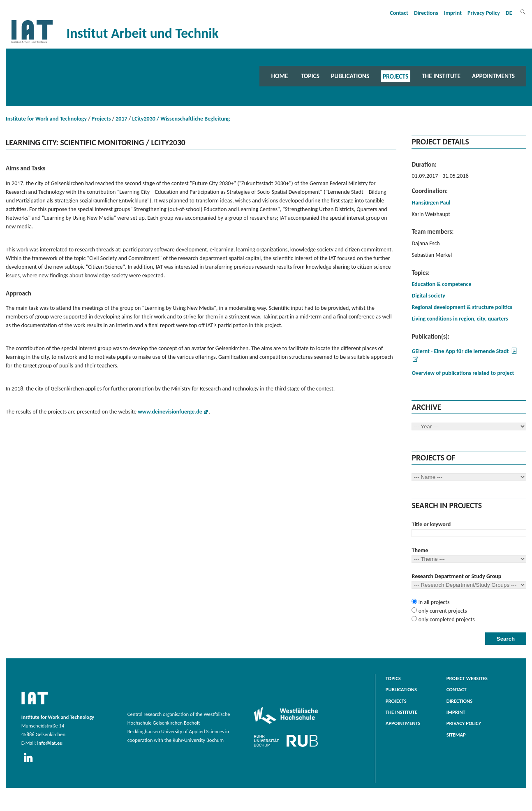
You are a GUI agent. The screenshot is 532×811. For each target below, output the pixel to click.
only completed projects (446, 619)
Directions (426, 13)
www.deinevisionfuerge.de (170, 412)
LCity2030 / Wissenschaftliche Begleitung (181, 119)
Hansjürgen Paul (431, 203)
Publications (350, 76)
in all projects (433, 602)
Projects (396, 76)
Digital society (428, 296)
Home (279, 76)
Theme (420, 550)
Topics (310, 76)
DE (509, 13)
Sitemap (456, 735)
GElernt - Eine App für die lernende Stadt (460, 351)
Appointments (493, 76)
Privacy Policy (484, 13)
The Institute (441, 76)
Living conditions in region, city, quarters (460, 319)
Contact (399, 13)
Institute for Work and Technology (46, 119)
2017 (121, 119)
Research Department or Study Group (456, 576)
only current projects (442, 611)
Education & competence (441, 284)
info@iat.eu (50, 743)
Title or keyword (431, 524)
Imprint (453, 13)
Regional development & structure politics (462, 307)
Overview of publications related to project (463, 373)
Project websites (467, 678)
